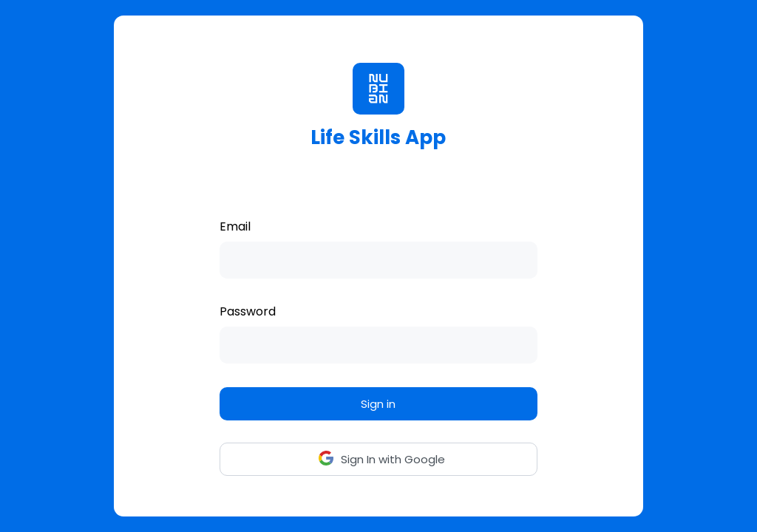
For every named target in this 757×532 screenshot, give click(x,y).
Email (235, 226)
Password (248, 311)
